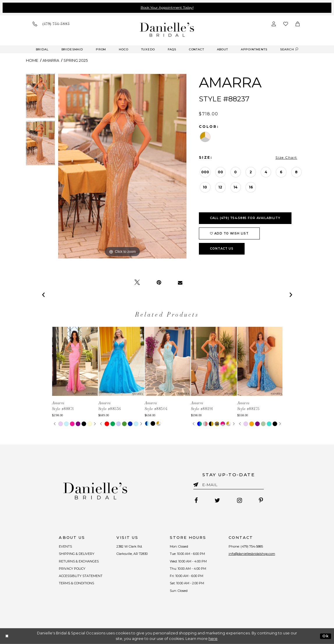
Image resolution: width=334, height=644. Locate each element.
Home (32, 60)
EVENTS (66, 546)
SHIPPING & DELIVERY (77, 554)
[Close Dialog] (7, 636)
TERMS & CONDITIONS (77, 583)
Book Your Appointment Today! (167, 7)
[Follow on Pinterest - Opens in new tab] (261, 500)
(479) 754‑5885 (252, 546)
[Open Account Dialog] (274, 24)
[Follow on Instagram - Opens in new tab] (240, 500)
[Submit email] (197, 484)
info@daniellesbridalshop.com (252, 554)
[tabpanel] (41, 97)
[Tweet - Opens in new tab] (137, 283)
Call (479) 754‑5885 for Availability (245, 218)
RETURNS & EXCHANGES (79, 561)
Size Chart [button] (286, 157)
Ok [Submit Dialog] (325, 636)
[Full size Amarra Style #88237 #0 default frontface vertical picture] (122, 166)
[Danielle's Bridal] (167, 30)
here (213, 639)
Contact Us (222, 249)
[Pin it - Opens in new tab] (159, 283)
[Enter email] (229, 486)
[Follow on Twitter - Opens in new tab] (217, 500)
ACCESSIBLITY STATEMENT (81, 576)
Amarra (51, 60)
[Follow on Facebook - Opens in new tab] (196, 500)
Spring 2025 (76, 60)
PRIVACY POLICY (72, 569)
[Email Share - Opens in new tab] (180, 283)
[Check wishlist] (286, 24)
